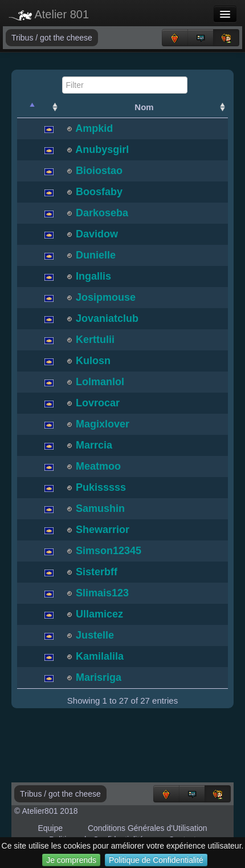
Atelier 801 (49, 14)
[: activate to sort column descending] (27, 107)
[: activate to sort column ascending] (49, 107)
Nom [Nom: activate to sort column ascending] (144, 107)
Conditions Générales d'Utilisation (148, 828)
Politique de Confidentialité (156, 860)
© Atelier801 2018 (46, 811)
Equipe (50, 828)
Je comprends (71, 860)
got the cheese (66, 38)
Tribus (23, 38)
